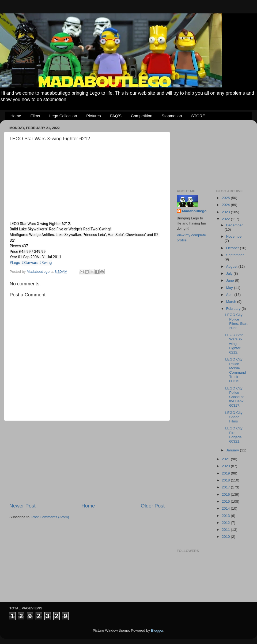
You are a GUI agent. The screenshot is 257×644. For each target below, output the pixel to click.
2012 (226, 523)
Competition (142, 116)
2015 (226, 501)
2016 (226, 494)
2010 (226, 537)
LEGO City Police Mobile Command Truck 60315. (235, 370)
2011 (226, 530)
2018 (226, 480)
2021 (226, 459)
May (230, 288)
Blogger (157, 630)
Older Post (153, 506)
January (233, 450)
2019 (226, 473)
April (230, 295)
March (232, 302)
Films (35, 116)
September (235, 255)
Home (16, 116)
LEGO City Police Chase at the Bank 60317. (234, 397)
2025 (226, 198)
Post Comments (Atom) (50, 517)
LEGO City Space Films (234, 417)
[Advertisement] (87, 462)
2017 (226, 487)
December (235, 225)
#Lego (15, 263)
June (231, 280)
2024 (226, 205)
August (232, 266)
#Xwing (46, 263)
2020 (226, 466)
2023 (226, 212)
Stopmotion (172, 116)
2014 (226, 508)
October (233, 248)
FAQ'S (116, 116)
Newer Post (22, 506)
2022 (226, 219)
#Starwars (30, 263)
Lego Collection (63, 116)
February (234, 309)
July (230, 273)
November (235, 236)
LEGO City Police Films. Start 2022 (236, 321)
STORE (198, 116)
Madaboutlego (194, 211)
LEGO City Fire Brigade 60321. (234, 435)
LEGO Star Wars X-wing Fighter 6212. (234, 344)
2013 (226, 516)
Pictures (93, 116)
